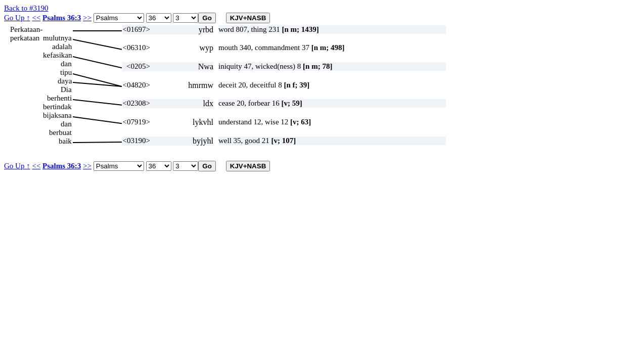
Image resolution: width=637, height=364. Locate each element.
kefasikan (57, 55)
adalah (62, 47)
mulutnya (57, 38)
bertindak (57, 107)
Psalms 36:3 (62, 18)
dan (66, 64)
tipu (66, 72)
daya (65, 81)
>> (87, 18)
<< (36, 18)
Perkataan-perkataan (26, 30)
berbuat (60, 132)
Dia (66, 89)
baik (65, 141)
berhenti (59, 98)
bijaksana (57, 115)
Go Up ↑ (17, 18)
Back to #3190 (26, 8)
